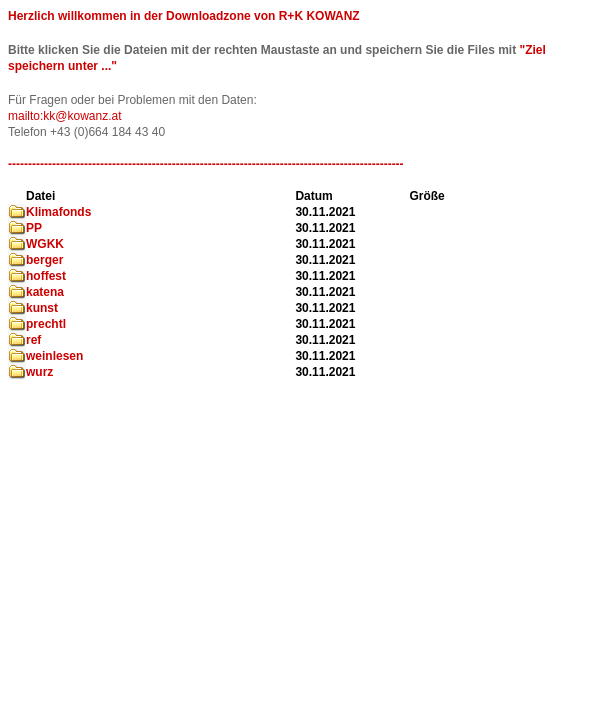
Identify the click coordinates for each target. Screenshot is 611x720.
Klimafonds (58, 212)
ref (33, 340)
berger (44, 260)
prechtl (46, 324)
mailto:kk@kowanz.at (65, 116)
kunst (42, 308)
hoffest (46, 276)
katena (45, 292)
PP (34, 228)
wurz (39, 372)
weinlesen (54, 356)
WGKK (45, 244)
